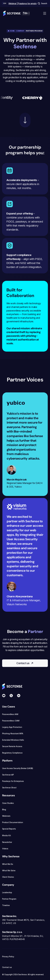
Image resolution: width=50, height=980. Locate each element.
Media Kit (8, 836)
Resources (8, 795)
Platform (7, 761)
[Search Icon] (42, 3)
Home (12, 31)
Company (20, 31)
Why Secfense (11, 856)
